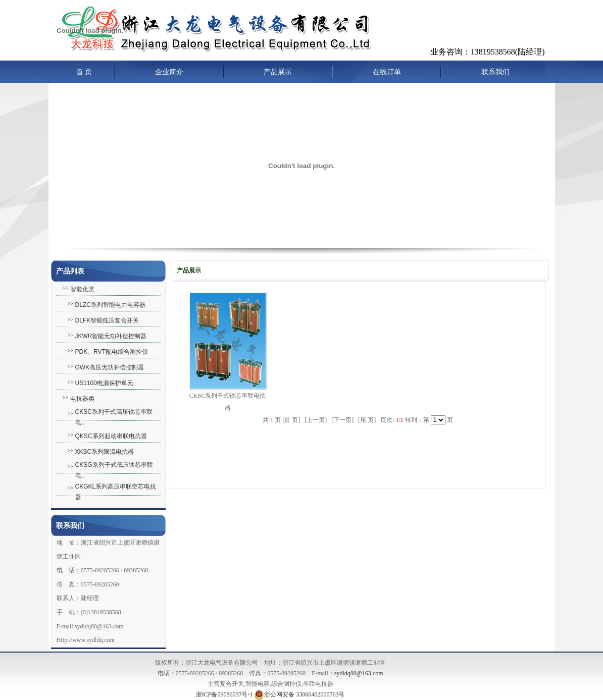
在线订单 (387, 72)
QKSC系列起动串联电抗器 (111, 436)
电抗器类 (82, 399)
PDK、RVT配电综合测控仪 (112, 352)
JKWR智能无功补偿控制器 (111, 336)
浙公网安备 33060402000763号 (299, 694)
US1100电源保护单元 (104, 383)
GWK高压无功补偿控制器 (110, 367)
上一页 (316, 420)
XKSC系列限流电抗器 (105, 452)
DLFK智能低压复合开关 (107, 320)
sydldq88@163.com (359, 673)
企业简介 (169, 72)
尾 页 (367, 420)
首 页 (84, 72)
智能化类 (82, 289)
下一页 (342, 420)
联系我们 (495, 72)
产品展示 (278, 72)
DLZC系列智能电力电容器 (110, 305)
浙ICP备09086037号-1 (224, 694)
